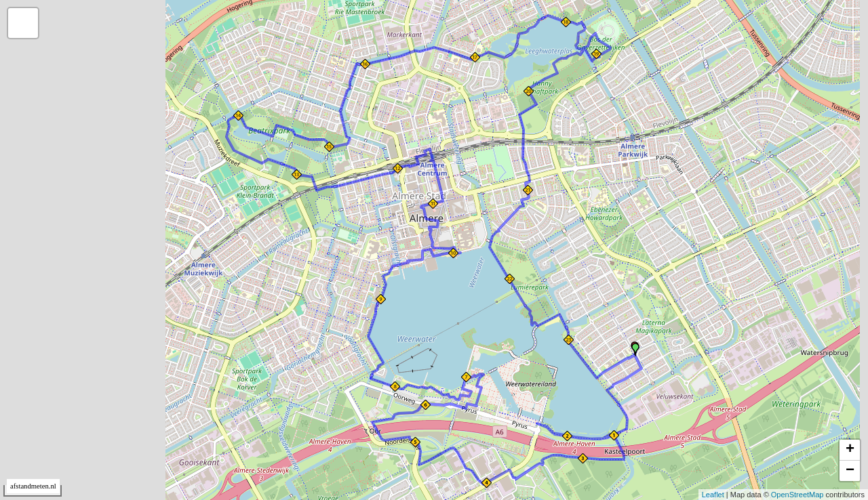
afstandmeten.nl (33, 486)
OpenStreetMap (797, 495)
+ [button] (850, 450)
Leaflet (713, 495)
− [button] (850, 471)
